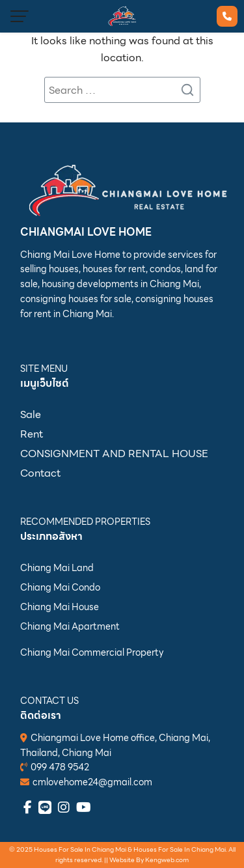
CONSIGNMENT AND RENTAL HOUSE (114, 454)
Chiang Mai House (60, 607)
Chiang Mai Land (57, 568)
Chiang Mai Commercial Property (92, 652)
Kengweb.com (167, 860)
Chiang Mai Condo (60, 587)
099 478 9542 (60, 767)
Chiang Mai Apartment (70, 626)
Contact (40, 473)
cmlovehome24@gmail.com (92, 782)
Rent (32, 434)
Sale (31, 414)
